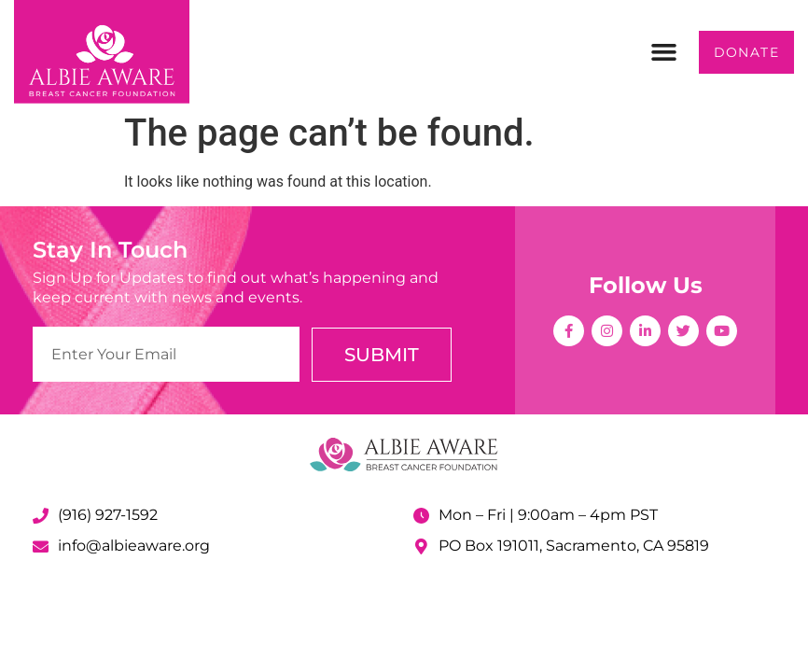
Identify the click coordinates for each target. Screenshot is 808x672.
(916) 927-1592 (108, 515)
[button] (664, 52)
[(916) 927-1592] (41, 516)
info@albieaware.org (134, 546)
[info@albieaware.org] (41, 546)
